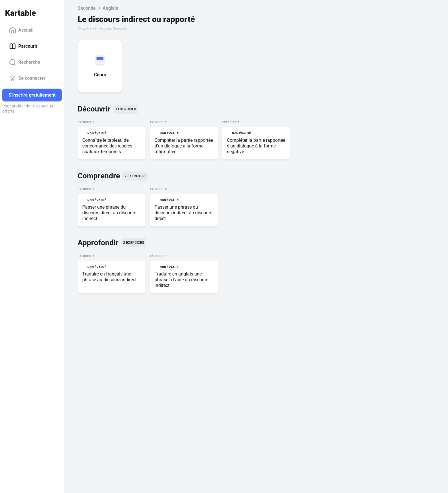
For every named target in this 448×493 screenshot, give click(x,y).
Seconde (87, 8)
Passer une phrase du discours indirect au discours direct (183, 213)
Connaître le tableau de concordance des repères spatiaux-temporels (107, 146)
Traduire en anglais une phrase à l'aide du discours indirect (181, 280)
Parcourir (23, 46)
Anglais (110, 8)
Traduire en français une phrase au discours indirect (109, 277)
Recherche (25, 62)
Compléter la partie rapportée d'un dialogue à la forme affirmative (184, 146)
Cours (101, 75)
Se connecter (27, 78)
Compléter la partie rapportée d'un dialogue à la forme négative (256, 146)
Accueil (21, 30)
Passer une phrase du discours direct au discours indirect (109, 213)
